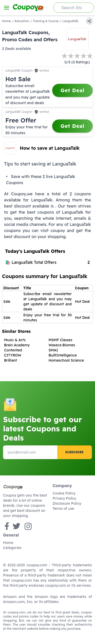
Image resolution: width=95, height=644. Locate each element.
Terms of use (63, 509)
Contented (13, 350)
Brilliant (11, 360)
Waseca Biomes (62, 345)
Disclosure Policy (67, 503)
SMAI (53, 350)
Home (6, 21)
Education (22, 21)
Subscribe (74, 452)
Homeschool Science (66, 360)
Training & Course (46, 21)
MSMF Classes (61, 340)
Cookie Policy (64, 493)
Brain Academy (17, 345)
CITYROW (13, 355)
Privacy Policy (64, 498)
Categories (12, 548)
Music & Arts (15, 340)
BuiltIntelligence (63, 355)
